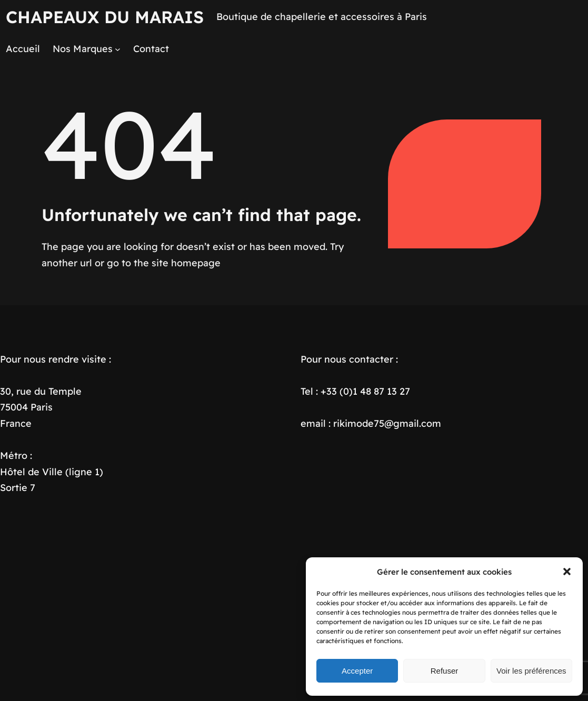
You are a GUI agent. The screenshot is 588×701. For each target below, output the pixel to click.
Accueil (23, 49)
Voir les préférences (531, 671)
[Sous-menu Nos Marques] (118, 49)
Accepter (357, 671)
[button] (567, 572)
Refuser (445, 671)
